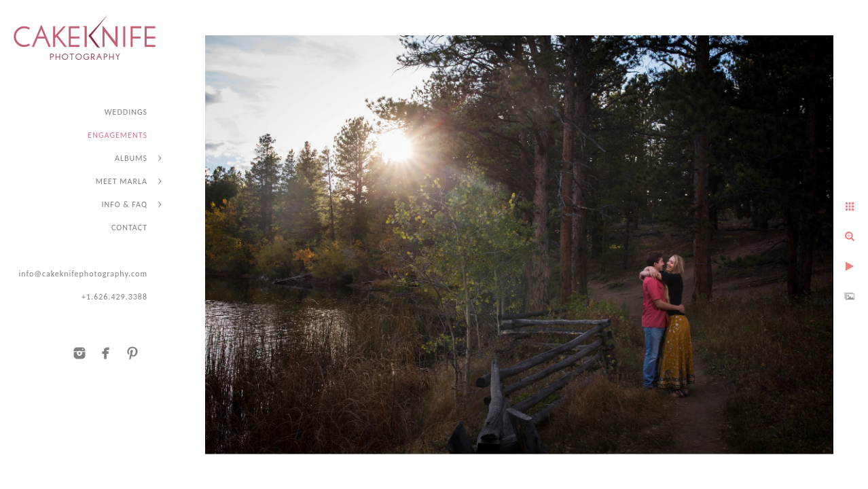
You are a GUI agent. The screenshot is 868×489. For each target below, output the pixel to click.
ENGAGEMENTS (117, 135)
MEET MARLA (122, 181)
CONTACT (129, 228)
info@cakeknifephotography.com (83, 274)
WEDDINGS (126, 112)
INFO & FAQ (125, 204)
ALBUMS (131, 158)
